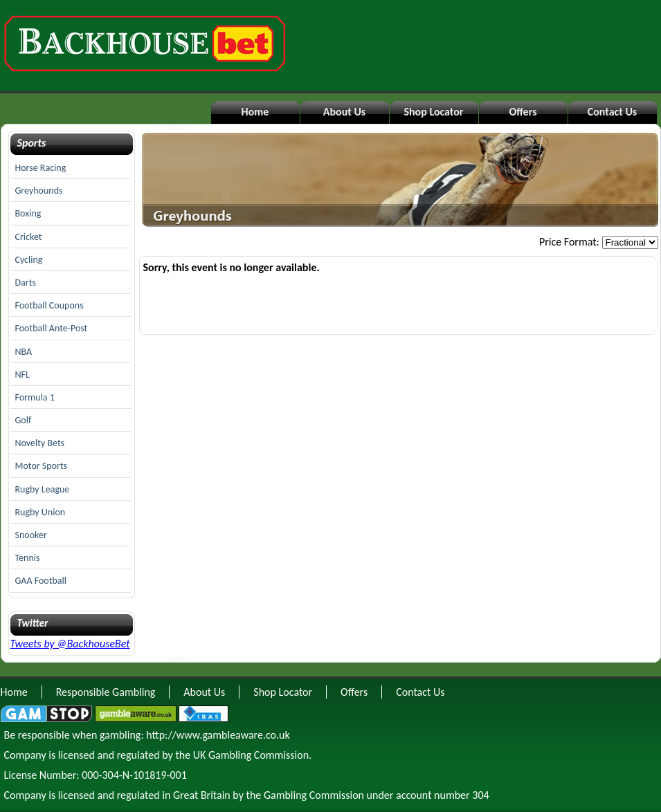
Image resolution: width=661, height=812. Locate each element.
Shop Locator (433, 112)
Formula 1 (35, 397)
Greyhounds (39, 191)
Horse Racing (41, 168)
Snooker (31, 535)
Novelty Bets (40, 443)
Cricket (29, 237)
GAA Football (41, 581)
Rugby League (43, 489)
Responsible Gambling (106, 692)
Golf (24, 420)
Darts (26, 283)
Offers (523, 112)
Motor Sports (42, 466)
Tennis (28, 558)
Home (255, 112)
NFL (22, 375)
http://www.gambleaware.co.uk (218, 735)
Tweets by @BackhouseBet (70, 644)
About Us (344, 112)
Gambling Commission (314, 795)
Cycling (29, 260)
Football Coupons (49, 305)
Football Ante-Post (52, 328)
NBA (24, 352)
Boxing (28, 213)
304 (480, 795)
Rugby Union (40, 512)
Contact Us (612, 112)
